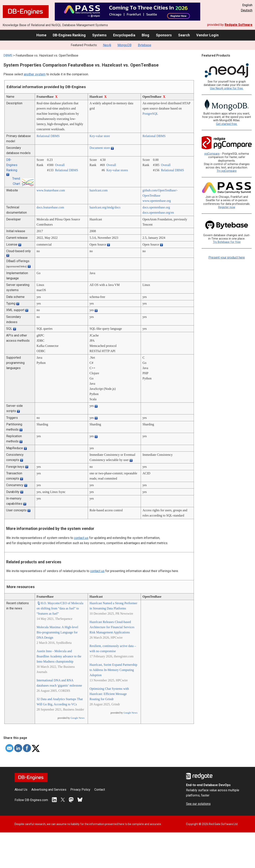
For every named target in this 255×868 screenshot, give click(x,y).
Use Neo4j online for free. (227, 88)
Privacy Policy (80, 790)
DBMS (8, 55)
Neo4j (107, 45)
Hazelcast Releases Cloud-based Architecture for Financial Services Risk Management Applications (112, 627)
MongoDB (125, 45)
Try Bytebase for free (227, 242)
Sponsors (164, 35)
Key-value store (100, 136)
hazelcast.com (99, 190)
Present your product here (227, 257)
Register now (227, 207)
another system (35, 74)
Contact (100, 790)
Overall (60, 165)
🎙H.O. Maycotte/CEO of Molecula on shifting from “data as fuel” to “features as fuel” (60, 608)
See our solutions (198, 804)
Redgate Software (239, 25)
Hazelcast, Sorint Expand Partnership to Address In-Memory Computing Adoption (113, 670)
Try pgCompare (227, 171)
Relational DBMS (48, 136)
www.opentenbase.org (157, 201)
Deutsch (247, 10)
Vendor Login (207, 35)
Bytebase (145, 45)
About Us (21, 790)
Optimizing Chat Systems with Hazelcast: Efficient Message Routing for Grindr (109, 694)
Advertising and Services (49, 790)
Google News (78, 718)
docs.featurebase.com (50, 207)
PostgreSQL (150, 114)
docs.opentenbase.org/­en (158, 213)
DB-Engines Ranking (69, 35)
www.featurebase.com (51, 190)
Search (184, 35)
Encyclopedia (124, 35)
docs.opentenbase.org (156, 207)
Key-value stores (117, 170)
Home (41, 35)
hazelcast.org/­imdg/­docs (105, 207)
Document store (100, 148)
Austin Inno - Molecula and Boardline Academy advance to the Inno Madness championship (59, 656)
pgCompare (212, 154)
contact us (81, 538)
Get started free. (227, 124)
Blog (145, 35)
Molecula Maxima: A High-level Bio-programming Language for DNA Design (57, 632)
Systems (99, 35)
